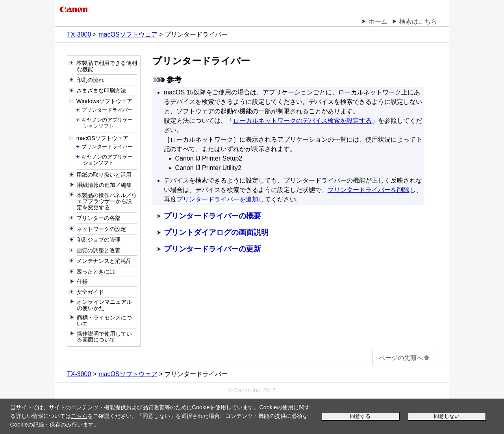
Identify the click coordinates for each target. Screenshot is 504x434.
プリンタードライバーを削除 (369, 190)
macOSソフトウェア (128, 34)
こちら (79, 416)
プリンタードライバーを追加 (217, 199)
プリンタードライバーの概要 (212, 216)
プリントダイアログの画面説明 (216, 232)
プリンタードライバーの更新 (212, 249)
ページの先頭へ (405, 358)
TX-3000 (79, 34)
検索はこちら (418, 21)
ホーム (378, 21)
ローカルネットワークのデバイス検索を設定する (302, 121)
